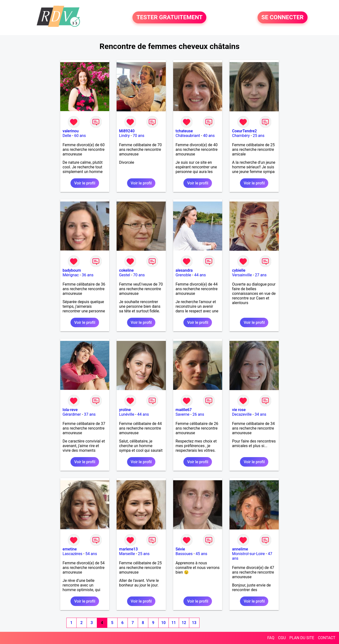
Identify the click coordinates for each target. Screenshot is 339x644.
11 (174, 623)
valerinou (71, 131)
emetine (70, 549)
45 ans (201, 554)
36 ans (88, 275)
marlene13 (128, 549)
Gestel (125, 275)
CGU (282, 638)
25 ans (259, 136)
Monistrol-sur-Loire (248, 554)
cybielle (239, 270)
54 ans (91, 554)
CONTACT (327, 638)
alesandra (184, 270)
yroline (125, 410)
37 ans (90, 414)
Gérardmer (72, 414)
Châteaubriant (188, 136)
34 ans (260, 414)
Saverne (183, 414)
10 (163, 623)
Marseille (127, 554)
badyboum (72, 270)
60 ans (80, 136)
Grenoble (183, 275)
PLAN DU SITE (302, 638)
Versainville (242, 275)
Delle (67, 136)
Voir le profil (85, 183)
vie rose (239, 410)
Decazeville (242, 414)
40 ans (209, 136)
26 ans (198, 414)
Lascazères (73, 554)
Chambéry (241, 136)
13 (194, 623)
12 (184, 623)
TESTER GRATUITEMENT (169, 18)
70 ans (139, 136)
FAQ (271, 638)
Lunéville (127, 414)
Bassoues (184, 554)
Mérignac (71, 275)
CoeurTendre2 (244, 131)
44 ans (200, 275)
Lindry (124, 136)
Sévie (180, 549)
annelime (240, 549)
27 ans (261, 275)
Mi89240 (127, 131)
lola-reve (70, 410)
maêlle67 (184, 410)
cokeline (126, 270)
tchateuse (184, 131)
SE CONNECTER (283, 18)
